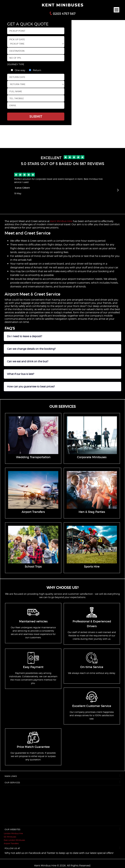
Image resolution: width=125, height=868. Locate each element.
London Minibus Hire (13, 833)
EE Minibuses (10, 837)
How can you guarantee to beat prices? (31, 387)
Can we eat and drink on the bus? (28, 361)
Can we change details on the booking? (31, 349)
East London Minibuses (14, 840)
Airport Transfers (11, 843)
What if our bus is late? (21, 374)
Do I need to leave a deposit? (25, 336)
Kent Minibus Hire (61, 221)
